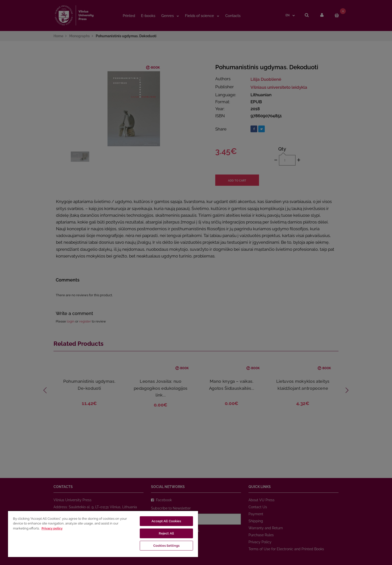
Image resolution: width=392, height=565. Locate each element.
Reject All (166, 533)
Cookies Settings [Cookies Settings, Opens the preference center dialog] (166, 546)
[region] (103, 534)
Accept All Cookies (166, 521)
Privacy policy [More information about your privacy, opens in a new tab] (52, 528)
